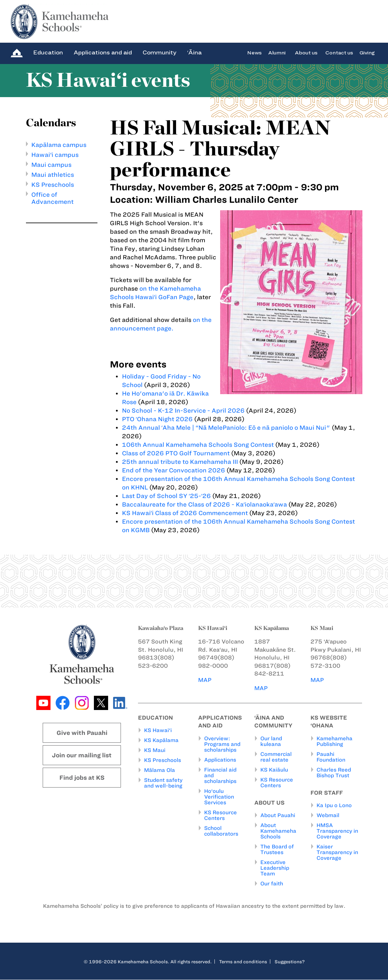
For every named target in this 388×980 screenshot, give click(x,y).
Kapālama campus (59, 145)
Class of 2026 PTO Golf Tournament (176, 453)
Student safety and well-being (163, 783)
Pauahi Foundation (331, 757)
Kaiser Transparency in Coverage (337, 853)
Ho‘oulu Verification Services (219, 797)
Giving (367, 52)
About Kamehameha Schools (278, 831)
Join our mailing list (82, 755)
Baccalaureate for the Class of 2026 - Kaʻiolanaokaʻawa (204, 504)
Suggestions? (290, 962)
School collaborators (221, 831)
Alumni (277, 52)
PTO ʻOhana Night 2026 (157, 419)
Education (48, 52)
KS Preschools (53, 185)
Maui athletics (53, 175)
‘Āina (194, 52)
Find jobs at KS (82, 778)
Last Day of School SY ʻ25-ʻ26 (167, 496)
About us (306, 52)
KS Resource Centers (220, 815)
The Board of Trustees (277, 850)
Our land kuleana (271, 741)
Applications (220, 760)
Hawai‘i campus (55, 155)
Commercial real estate (276, 757)
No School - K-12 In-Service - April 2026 (183, 410)
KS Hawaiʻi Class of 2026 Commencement (185, 513)
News (254, 52)
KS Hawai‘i (158, 731)
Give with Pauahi (82, 733)
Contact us (339, 52)
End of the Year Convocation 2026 (174, 470)
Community (160, 52)
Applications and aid (103, 52)
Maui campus (51, 165)
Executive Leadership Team (275, 868)
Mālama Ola (160, 770)
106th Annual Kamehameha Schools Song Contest (198, 445)
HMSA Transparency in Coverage (337, 831)
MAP (205, 680)
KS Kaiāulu (274, 770)
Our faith (272, 884)
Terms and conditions (243, 962)
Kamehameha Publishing (334, 741)
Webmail (328, 816)
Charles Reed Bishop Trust (334, 773)
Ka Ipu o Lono (334, 806)
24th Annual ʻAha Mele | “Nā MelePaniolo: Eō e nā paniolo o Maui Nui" (226, 428)
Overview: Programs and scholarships (222, 744)
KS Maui (155, 751)
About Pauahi (278, 816)
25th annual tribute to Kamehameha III (180, 462)
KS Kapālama (161, 741)
